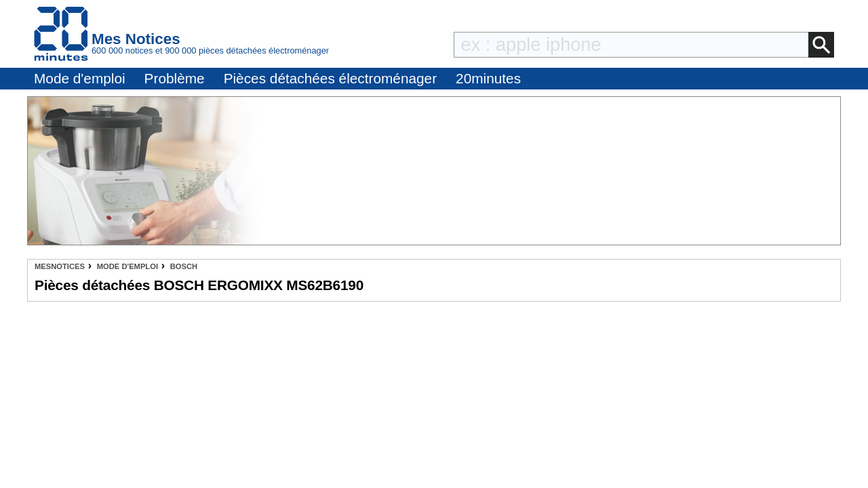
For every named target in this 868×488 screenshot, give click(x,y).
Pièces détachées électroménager (330, 78)
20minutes (488, 78)
